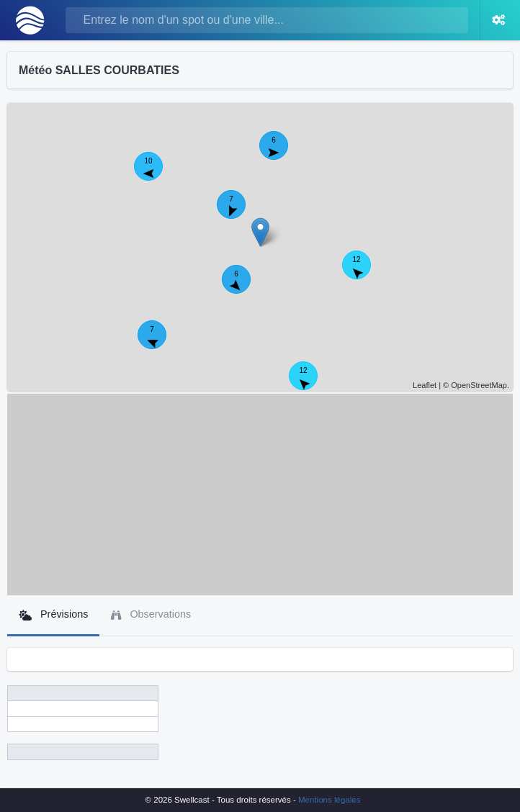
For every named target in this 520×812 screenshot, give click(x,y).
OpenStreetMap (479, 385)
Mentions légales (329, 800)
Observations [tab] (151, 614)
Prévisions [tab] (53, 614)
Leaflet (425, 385)
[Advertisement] (260, 495)
